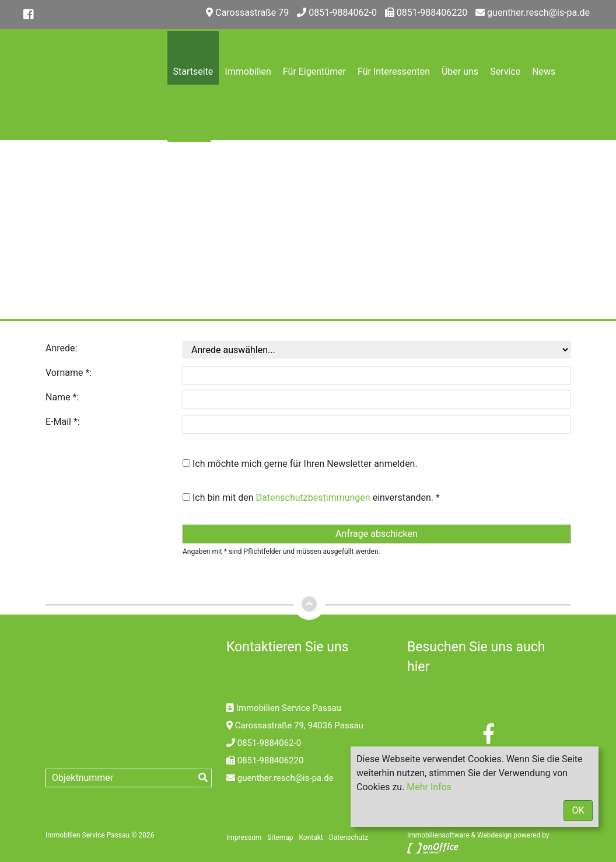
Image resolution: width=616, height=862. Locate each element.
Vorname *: (69, 373)
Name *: (62, 397)
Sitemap (280, 837)
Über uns (460, 71)
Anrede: (61, 348)
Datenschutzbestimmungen (313, 498)
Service (505, 71)
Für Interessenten (394, 71)
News (544, 71)
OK (578, 810)
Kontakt (189, 182)
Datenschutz (349, 837)
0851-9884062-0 (337, 13)
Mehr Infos (429, 787)
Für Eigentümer (314, 71)
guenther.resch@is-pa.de (533, 13)
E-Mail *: (63, 422)
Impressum (244, 837)
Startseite (193, 71)
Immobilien (248, 71)
